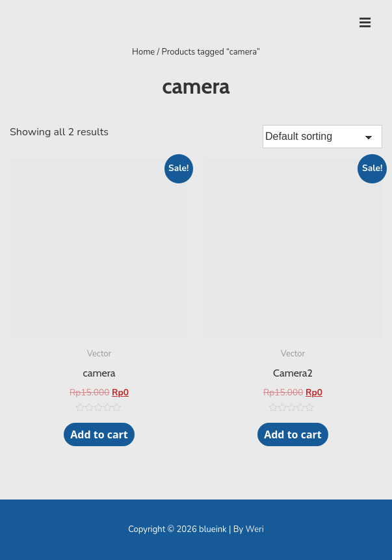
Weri (255, 529)
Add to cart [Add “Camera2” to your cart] (293, 434)
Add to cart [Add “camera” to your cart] (99, 434)
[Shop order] (322, 137)
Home (143, 52)
